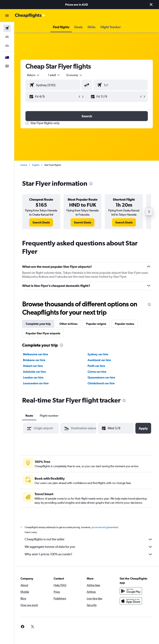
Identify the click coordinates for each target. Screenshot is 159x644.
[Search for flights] (7, 28)
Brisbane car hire (34, 360)
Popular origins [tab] (96, 324)
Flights (36, 165)
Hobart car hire (33, 366)
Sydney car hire (98, 354)
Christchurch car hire (101, 383)
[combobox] (75, 75)
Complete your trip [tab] (38, 324)
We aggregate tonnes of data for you (89, 547)
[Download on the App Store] (131, 601)
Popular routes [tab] (125, 324)
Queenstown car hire (101, 377)
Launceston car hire (36, 383)
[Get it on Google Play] (131, 591)
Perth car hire (96, 366)
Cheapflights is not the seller (89, 539)
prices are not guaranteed (105, 527)
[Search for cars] (7, 46)
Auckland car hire (99, 360)
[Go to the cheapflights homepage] (30, 16)
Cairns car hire (97, 372)
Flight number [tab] (49, 416)
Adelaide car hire (34, 372)
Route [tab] (29, 416)
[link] (41, 222)
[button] (151, 5)
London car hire (33, 377)
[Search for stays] (7, 37)
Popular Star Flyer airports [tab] (43, 333)
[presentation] (91, 184)
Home (24, 165)
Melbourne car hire (36, 354)
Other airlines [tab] (68, 324)
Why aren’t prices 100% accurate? (89, 554)
